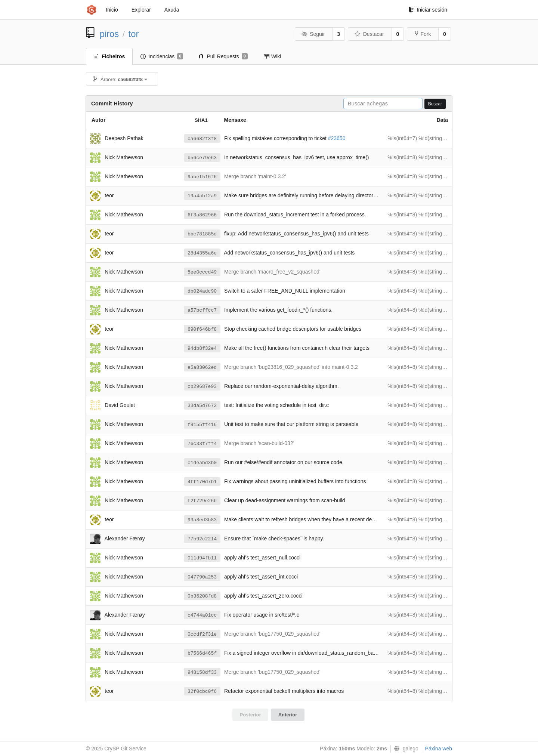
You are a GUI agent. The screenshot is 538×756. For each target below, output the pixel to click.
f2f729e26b (202, 501)
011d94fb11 (202, 558)
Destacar (369, 34)
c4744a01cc (202, 615)
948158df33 (202, 672)
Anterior (288, 715)
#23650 (337, 138)
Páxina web (439, 749)
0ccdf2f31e (202, 634)
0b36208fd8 (202, 596)
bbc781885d (202, 234)
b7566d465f (202, 653)
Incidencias (162, 56)
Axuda (172, 10)
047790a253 (202, 577)
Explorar (141, 10)
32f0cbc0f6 (202, 692)
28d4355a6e (202, 253)
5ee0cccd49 (202, 272)
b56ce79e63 (202, 158)
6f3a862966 (202, 215)
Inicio (112, 10)
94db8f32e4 (202, 348)
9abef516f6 (202, 177)
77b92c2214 (202, 539)
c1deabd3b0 (202, 463)
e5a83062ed (202, 368)
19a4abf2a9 (202, 196)
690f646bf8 (202, 329)
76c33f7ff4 (202, 444)
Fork (423, 34)
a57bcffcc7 (202, 310)
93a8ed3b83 (202, 520)
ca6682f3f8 (202, 139)
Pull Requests (223, 56)
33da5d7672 (202, 406)
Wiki (272, 56)
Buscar (435, 104)
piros (109, 34)
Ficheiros (109, 56)
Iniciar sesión (428, 10)
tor (134, 34)
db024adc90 (202, 291)
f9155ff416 (202, 425)
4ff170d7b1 (202, 482)
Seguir (313, 34)
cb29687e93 (202, 387)
